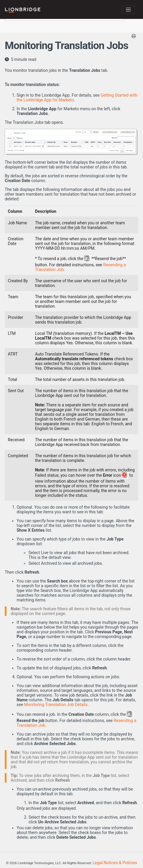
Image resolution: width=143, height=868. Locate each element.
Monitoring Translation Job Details (56, 705)
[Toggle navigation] (128, 9)
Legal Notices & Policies (115, 863)
